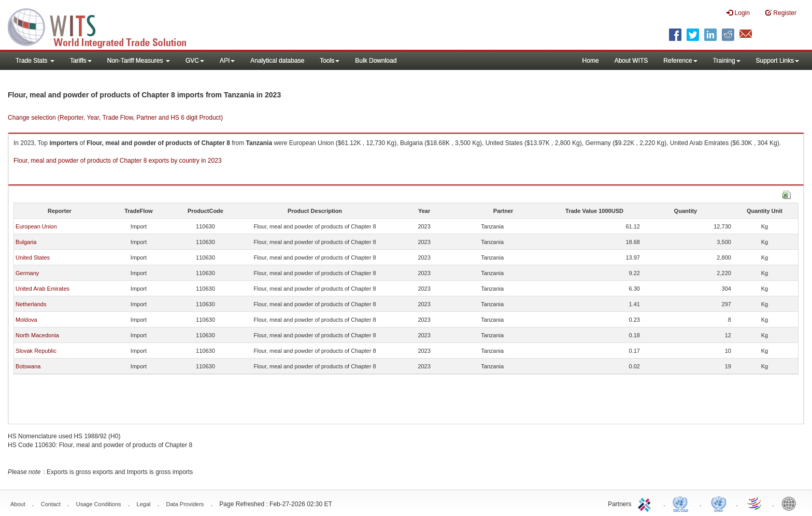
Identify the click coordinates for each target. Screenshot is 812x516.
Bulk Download (376, 61)
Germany (27, 273)
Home (591, 61)
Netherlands (31, 304)
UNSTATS (719, 503)
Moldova (26, 320)
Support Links (778, 61)
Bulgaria (26, 242)
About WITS (631, 61)
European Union (36, 226)
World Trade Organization (755, 503)
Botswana (28, 366)
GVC (195, 61)
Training (727, 61)
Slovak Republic (36, 351)
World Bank (791, 503)
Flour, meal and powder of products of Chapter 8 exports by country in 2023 (118, 161)
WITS (104, 26)
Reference (680, 61)
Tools (330, 61)
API (227, 61)
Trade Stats (35, 61)
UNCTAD (682, 503)
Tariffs (81, 61)
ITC (646, 503)
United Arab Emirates (42, 289)
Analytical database (277, 61)
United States (33, 257)
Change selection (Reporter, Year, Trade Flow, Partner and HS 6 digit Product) (115, 118)
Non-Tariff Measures (139, 61)
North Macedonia (37, 335)
